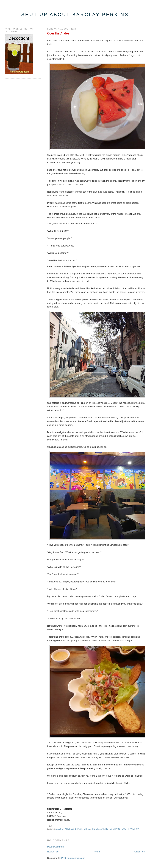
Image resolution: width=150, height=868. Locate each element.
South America (131, 829)
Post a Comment (56, 847)
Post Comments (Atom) (73, 858)
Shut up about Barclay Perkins (75, 14)
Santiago (115, 829)
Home (97, 852)
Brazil (79, 829)
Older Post (140, 852)
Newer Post (53, 852)
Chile (87, 829)
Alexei (60, 829)
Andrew (69, 829)
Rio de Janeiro (100, 829)
